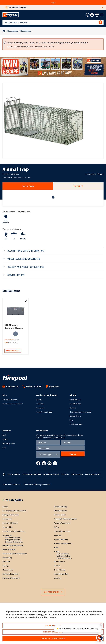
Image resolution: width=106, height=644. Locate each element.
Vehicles (57, 578)
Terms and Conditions (11, 485)
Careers (73, 408)
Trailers (57, 552)
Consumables (8, 527)
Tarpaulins (58, 535)
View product (13, 351)
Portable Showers (61, 511)
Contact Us (10, 386)
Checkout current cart (53, 632)
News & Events (75, 416)
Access (5, 507)
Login (4, 435)
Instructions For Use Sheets (13, 404)
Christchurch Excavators (14, 542)
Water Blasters (60, 562)
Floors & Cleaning (9, 549)
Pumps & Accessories (62, 523)
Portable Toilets (60, 515)
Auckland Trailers (63, 554)
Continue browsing (53, 625)
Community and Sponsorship (80, 412)
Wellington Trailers (63, 556)
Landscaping (7, 558)
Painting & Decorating (10, 574)
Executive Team (76, 404)
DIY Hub (39, 400)
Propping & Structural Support (65, 519)
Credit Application (76, 424)
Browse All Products (10, 400)
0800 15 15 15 (32, 386)
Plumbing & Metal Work (11, 578)
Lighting (5, 566)
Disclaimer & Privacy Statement (38, 485)
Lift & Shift (6, 562)
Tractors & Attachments (63, 543)
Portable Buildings (61, 507)
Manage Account (9, 443)
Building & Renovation (11, 515)
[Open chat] (100, 638)
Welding (57, 566)
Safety (57, 527)
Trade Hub (40, 404)
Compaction (7, 519)
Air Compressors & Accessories (14, 511)
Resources (40, 408)
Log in (53, 3)
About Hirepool (75, 400)
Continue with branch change (53, 638)
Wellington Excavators (13, 540)
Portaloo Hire (77, 474)
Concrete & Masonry (10, 523)
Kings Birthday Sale (61, 574)
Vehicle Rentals (14, 474)
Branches (53, 386)
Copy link (91, 174)
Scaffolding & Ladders (62, 531)
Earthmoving (7, 535)
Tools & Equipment (61, 539)
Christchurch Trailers (64, 558)
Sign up (5, 439)
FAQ (71, 420)
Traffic (56, 547)
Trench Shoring (60, 570)
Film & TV (65, 474)
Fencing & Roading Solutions (13, 545)
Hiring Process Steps (44, 412)
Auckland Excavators (13, 537)
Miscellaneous (13, 31)
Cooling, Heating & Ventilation (13, 531)
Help (4, 447)
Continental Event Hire (32, 474)
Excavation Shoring (51, 474)
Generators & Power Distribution (15, 554)
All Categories (53, 592)
